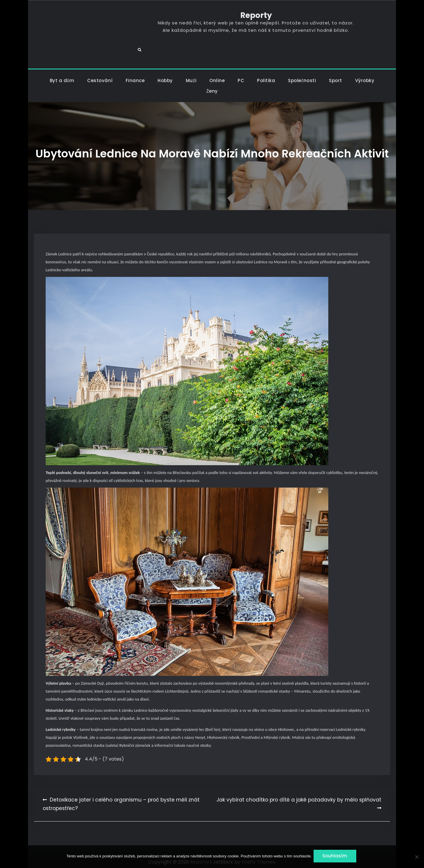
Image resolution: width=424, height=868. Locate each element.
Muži (191, 77)
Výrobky (365, 77)
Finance (135, 77)
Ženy (212, 87)
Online (217, 77)
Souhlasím (336, 857)
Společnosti (302, 77)
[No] (417, 857)
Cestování (100, 77)
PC (241, 77)
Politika (266, 77)
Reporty (212, 17)
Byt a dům (62, 77)
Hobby (165, 77)
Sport (336, 77)
